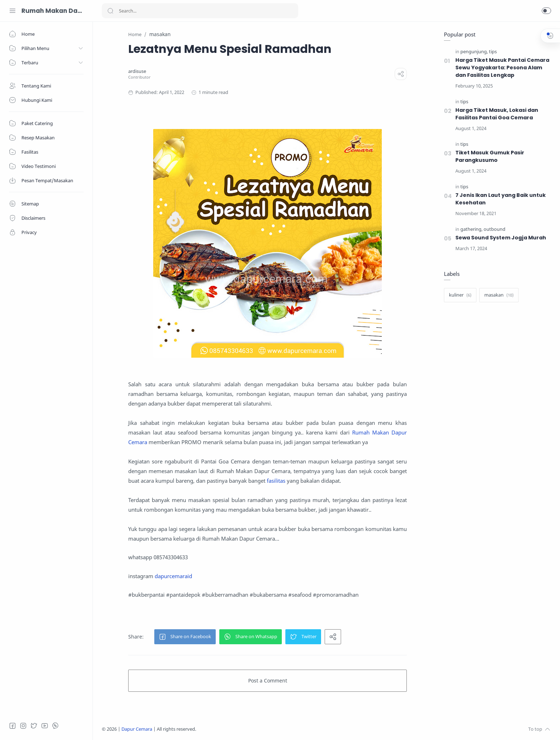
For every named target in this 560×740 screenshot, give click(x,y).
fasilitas (276, 481)
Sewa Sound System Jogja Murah (501, 238)
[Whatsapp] (55, 726)
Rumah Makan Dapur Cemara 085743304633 (52, 11)
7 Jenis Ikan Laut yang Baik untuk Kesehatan (501, 199)
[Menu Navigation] (12, 11)
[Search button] (110, 11)
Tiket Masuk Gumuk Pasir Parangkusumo (490, 156)
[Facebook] (12, 726)
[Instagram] (23, 726)
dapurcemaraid (173, 576)
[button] (546, 11)
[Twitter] (34, 726)
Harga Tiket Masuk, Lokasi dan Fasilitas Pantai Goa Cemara (497, 114)
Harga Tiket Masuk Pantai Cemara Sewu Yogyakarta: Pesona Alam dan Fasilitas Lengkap (502, 68)
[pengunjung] (474, 52)
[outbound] (494, 229)
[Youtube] (45, 726)
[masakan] (499, 295)
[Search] (200, 11)
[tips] (493, 52)
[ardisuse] (137, 71)
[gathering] (471, 229)
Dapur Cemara (137, 729)
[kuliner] (460, 295)
